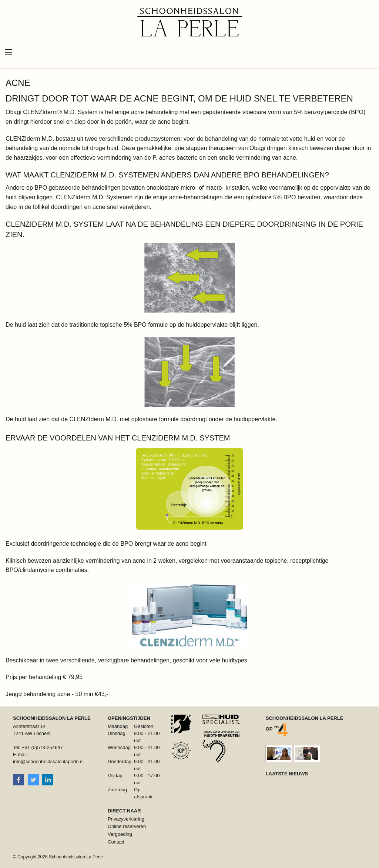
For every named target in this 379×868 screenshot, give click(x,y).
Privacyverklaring (126, 819)
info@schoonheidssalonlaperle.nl (48, 761)
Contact (116, 842)
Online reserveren (127, 826)
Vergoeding (120, 834)
